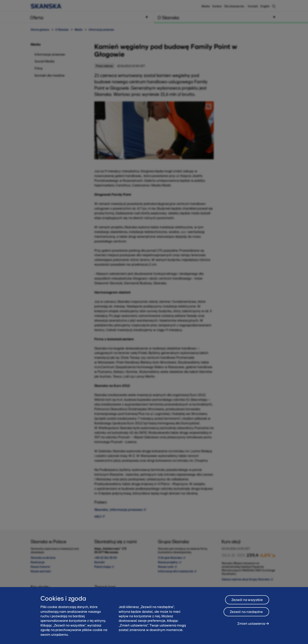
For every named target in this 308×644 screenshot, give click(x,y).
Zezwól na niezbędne (246, 612)
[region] (154, 616)
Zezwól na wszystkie (247, 600)
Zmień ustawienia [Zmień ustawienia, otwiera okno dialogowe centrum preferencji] (251, 624)
